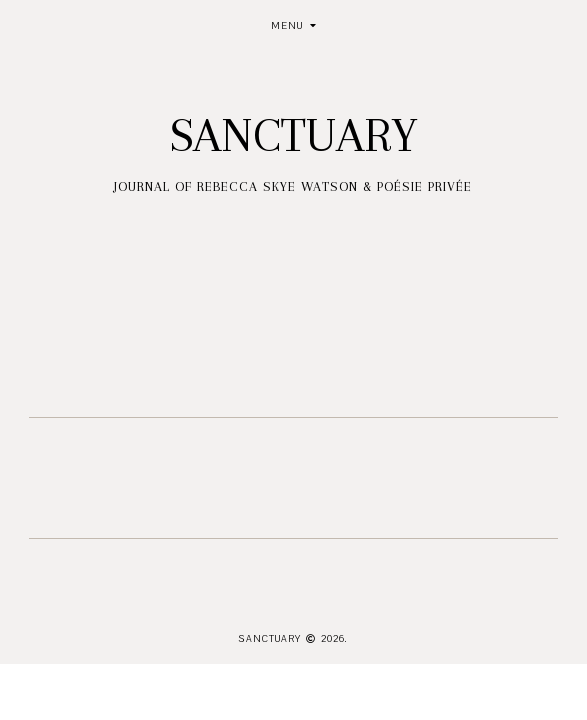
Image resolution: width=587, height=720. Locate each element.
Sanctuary (293, 135)
